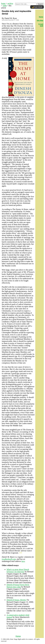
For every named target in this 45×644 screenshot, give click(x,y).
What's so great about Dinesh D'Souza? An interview (18, 571)
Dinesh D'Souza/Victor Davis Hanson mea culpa (18, 586)
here (23, 561)
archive (10, 3)
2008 (5, 6)
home (3, 3)
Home (18, 636)
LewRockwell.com (9, 559)
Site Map (40, 20)
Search (40, 4)
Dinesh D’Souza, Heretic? (17, 600)
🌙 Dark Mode (37, 7)
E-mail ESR (41, 25)
